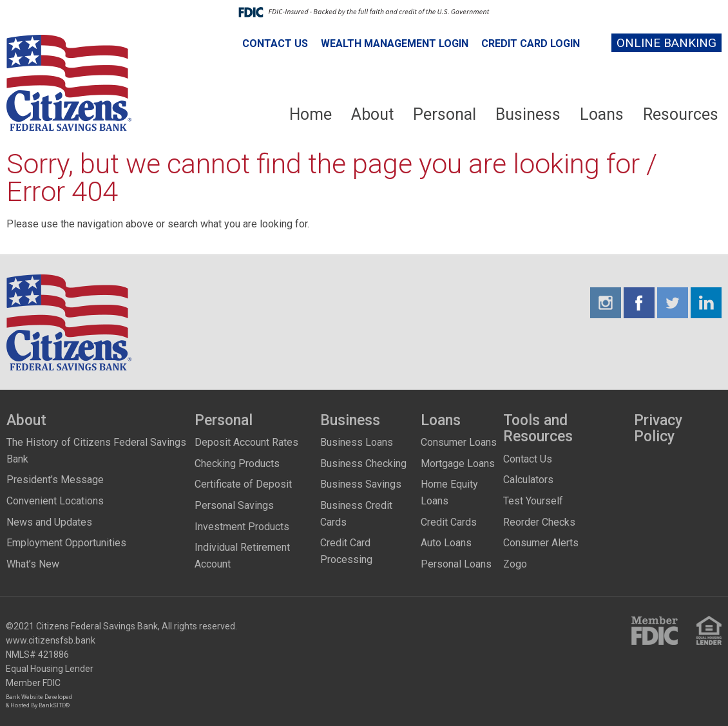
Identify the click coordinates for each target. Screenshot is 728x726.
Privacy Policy (658, 429)
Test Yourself (533, 501)
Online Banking (666, 43)
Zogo (515, 564)
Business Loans (357, 442)
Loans (602, 114)
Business (528, 114)
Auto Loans (446, 543)
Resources (681, 114)
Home (311, 114)
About (372, 114)
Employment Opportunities (66, 543)
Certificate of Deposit (243, 484)
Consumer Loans (459, 442)
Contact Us (275, 43)
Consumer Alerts (541, 543)
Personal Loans (456, 564)
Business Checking (363, 463)
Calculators (528, 480)
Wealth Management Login (395, 43)
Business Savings (361, 484)
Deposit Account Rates (246, 442)
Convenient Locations (55, 501)
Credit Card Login (531, 43)
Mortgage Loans (458, 463)
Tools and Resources (538, 429)
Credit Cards (449, 522)
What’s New (33, 564)
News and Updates (49, 522)
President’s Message (55, 480)
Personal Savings (234, 505)
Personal (445, 114)
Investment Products (242, 527)
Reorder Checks (539, 522)
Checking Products (237, 463)
